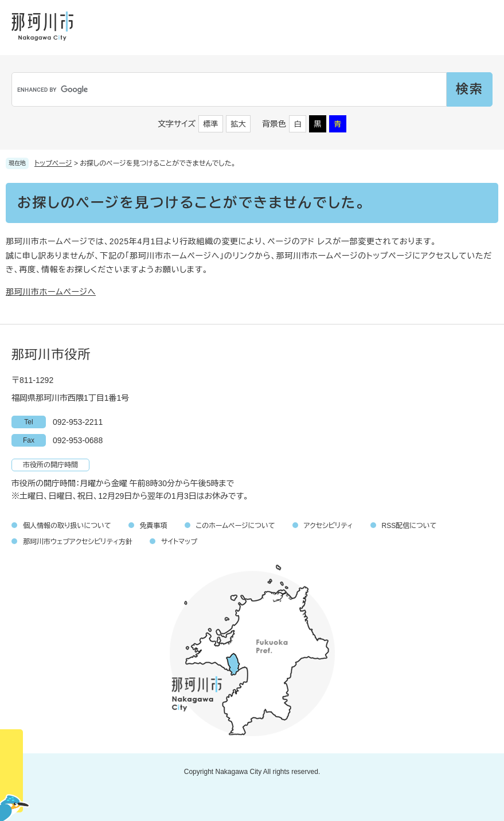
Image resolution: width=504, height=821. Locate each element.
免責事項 (154, 526)
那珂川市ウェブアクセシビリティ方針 (78, 542)
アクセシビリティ (329, 526)
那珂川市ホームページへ (51, 292)
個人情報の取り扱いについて (67, 526)
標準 (211, 124)
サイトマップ (179, 542)
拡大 (239, 124)
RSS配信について (409, 526)
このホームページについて (236, 526)
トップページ (53, 163)
